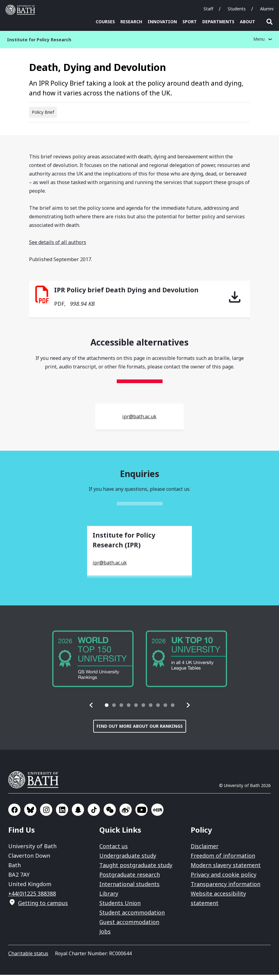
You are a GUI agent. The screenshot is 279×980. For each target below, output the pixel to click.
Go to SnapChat (78, 815)
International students (129, 889)
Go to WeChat (110, 815)
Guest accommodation (129, 927)
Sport (190, 22)
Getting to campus (43, 908)
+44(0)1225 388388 (32, 899)
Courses (105, 22)
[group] (93, 664)
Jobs (105, 937)
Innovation (162, 22)
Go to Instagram (46, 815)
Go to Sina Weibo (126, 815)
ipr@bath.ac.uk (139, 422)
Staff (208, 9)
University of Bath (36, 785)
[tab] (107, 710)
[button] (91, 710)
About (248, 22)
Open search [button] (270, 22)
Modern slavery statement (226, 870)
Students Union (120, 908)
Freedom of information (223, 861)
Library (109, 899)
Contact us (114, 851)
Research (131, 22)
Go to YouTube (141, 815)
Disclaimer (205, 851)
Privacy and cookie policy (224, 880)
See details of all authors (58, 247)
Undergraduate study (128, 861)
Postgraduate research (130, 880)
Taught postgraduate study (136, 870)
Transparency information (226, 889)
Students (237, 9)
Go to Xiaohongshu (157, 815)
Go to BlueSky (30, 815)
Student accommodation (132, 918)
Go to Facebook (14, 815)
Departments (218, 22)
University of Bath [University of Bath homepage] (22, 10)
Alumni (267, 9)
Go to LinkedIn (62, 815)
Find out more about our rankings (140, 731)
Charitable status (28, 959)
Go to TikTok (94, 815)
